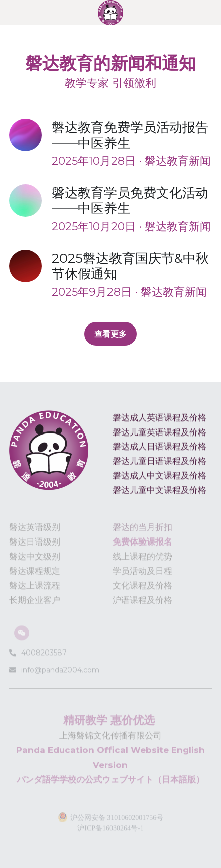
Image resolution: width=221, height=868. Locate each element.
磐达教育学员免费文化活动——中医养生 (130, 201)
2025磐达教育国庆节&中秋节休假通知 (130, 266)
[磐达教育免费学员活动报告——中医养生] (30, 135)
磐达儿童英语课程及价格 (159, 435)
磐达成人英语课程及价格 (159, 420)
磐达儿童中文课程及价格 (159, 493)
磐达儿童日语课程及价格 (159, 464)
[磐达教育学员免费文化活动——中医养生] (30, 201)
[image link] (111, 12)
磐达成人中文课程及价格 (159, 478)
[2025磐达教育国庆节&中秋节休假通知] (30, 266)
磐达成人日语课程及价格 (159, 450)
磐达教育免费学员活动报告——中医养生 (130, 135)
